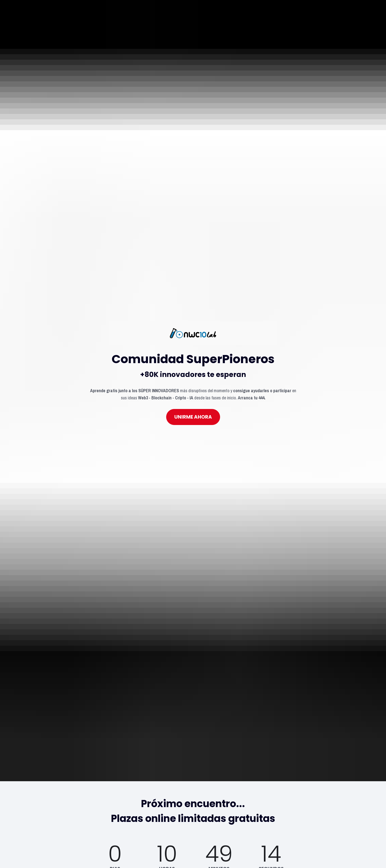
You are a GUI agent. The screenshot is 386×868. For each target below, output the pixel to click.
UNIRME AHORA (193, 321)
